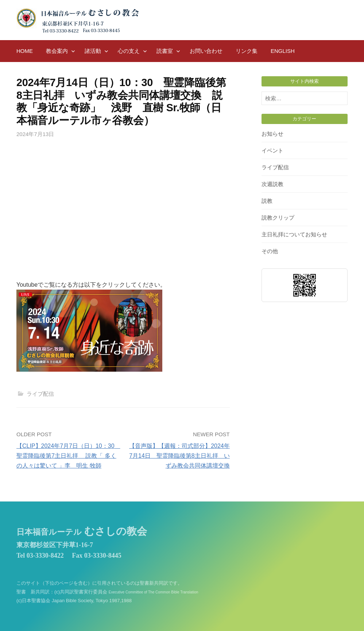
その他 (270, 251)
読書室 (165, 51)
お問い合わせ (206, 51)
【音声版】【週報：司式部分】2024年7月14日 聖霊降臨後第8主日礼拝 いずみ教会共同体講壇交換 (179, 456)
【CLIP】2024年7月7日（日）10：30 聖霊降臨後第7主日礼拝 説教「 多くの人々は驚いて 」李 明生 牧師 (68, 456)
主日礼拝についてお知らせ (294, 234)
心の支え (129, 51)
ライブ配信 (40, 394)
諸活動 (93, 51)
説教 (267, 201)
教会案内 (57, 51)
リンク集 (247, 51)
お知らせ (272, 134)
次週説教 (272, 184)
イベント (272, 150)
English (283, 51)
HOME (25, 51)
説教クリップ (278, 218)
